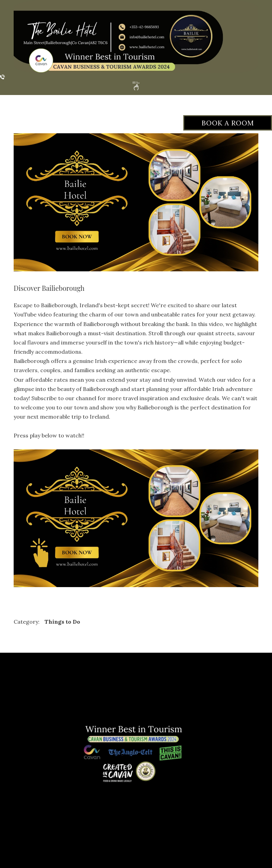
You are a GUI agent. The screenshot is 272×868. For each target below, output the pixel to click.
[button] (136, 86)
